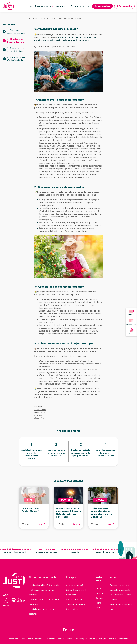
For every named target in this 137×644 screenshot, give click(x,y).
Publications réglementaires (59, 639)
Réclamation (124, 639)
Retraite (99, 593)
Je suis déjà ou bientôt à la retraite (44, 585)
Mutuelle (100, 608)
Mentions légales (36, 639)
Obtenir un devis (102, 6)
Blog (41, 18)
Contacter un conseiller (120, 590)
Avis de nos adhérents (75, 604)
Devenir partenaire (74, 599)
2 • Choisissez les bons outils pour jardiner (15, 41)
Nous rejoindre (72, 609)
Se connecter (124, 6)
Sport (98, 603)
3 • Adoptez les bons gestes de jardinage (16, 50)
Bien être (50, 18)
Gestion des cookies (16, 639)
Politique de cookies (107, 639)
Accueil (34, 18)
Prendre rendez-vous (81, 6)
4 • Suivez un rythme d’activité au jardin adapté (16, 59)
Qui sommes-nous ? (74, 585)
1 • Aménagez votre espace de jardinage (16, 31)
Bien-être (100, 598)
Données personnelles (85, 639)
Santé (98, 589)
